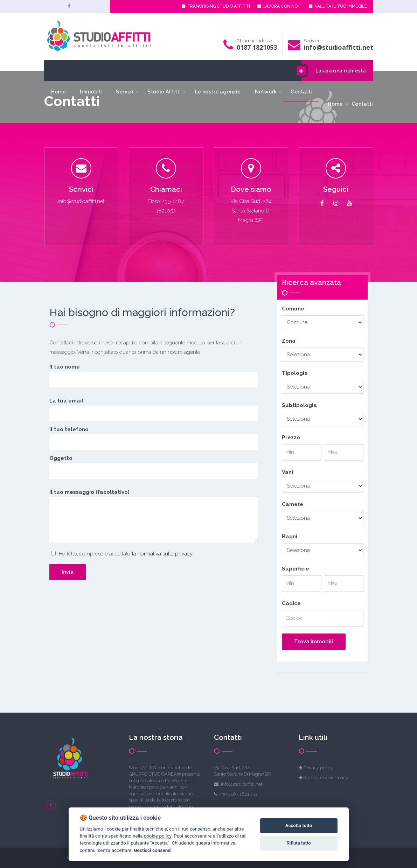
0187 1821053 (257, 47)
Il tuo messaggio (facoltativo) (154, 517)
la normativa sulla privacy (162, 554)
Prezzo (291, 437)
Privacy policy (318, 768)
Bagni (290, 537)
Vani (287, 472)
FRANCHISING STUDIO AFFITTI (216, 6)
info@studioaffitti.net (339, 47)
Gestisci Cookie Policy (326, 778)
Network (266, 92)
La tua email (154, 407)
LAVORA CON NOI (278, 6)
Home (59, 92)
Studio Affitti (164, 92)
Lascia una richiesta (334, 71)
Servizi (125, 92)
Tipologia (295, 373)
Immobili (91, 92)
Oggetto (154, 464)
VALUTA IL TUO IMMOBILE (338, 6)
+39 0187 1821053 (239, 794)
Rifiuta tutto (298, 843)
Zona (289, 341)
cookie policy (158, 836)
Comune (293, 309)
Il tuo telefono (154, 436)
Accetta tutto (299, 825)
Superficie (296, 569)
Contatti (301, 92)
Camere (293, 504)
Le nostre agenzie (218, 92)
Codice (291, 603)
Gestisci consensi (152, 850)
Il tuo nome (154, 373)
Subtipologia (299, 405)
